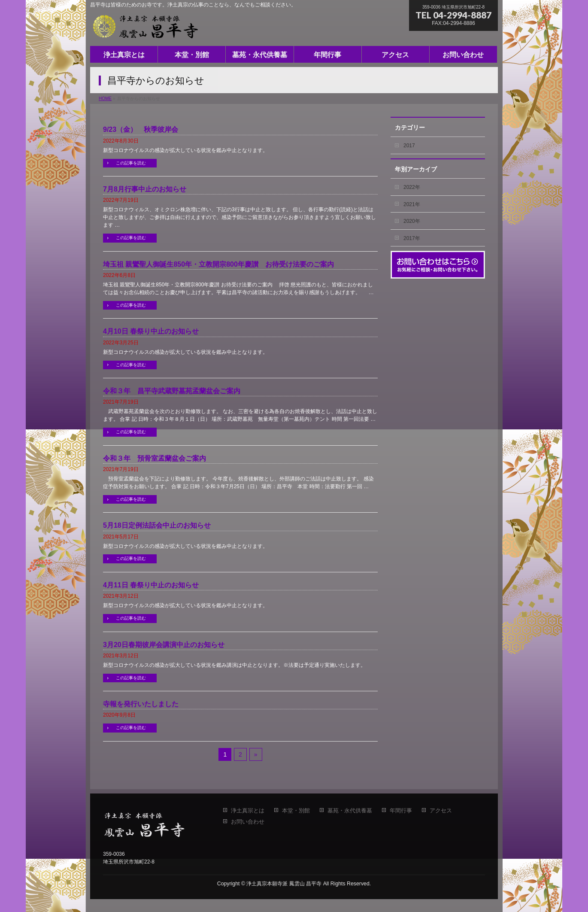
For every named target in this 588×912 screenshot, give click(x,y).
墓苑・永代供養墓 (350, 811)
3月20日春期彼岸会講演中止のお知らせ (164, 645)
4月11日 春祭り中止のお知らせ (151, 585)
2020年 (412, 221)
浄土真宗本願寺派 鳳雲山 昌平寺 (284, 884)
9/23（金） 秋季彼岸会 (141, 129)
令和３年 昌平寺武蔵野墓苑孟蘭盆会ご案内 (172, 391)
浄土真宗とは (248, 811)
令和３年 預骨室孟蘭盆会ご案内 (155, 458)
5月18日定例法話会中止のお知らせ (157, 525)
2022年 (412, 187)
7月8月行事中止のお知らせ (145, 189)
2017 (409, 146)
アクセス (441, 811)
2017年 (412, 238)
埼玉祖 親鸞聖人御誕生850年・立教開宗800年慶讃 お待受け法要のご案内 (218, 264)
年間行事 (401, 811)
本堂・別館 (296, 811)
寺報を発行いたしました (141, 704)
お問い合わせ (248, 822)
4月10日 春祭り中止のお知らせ (151, 331)
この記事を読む (131, 163)
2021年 (412, 204)
